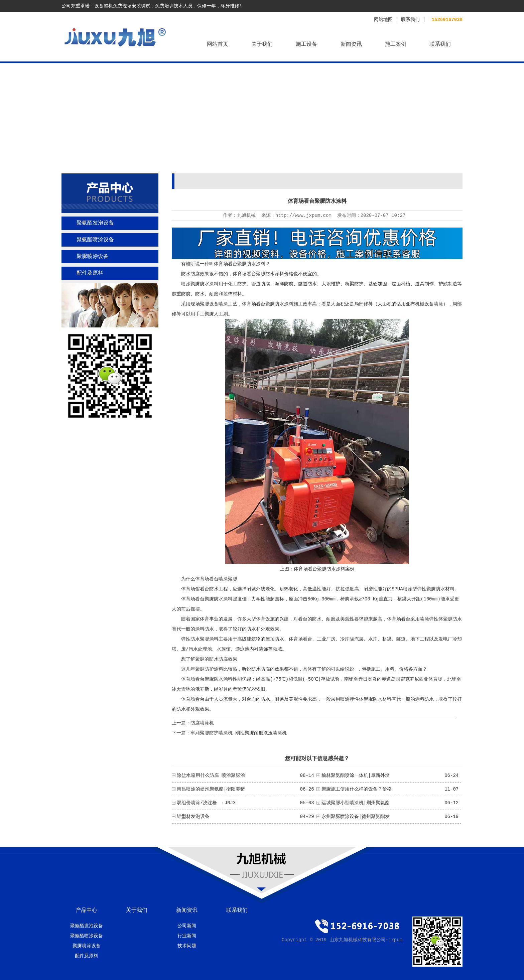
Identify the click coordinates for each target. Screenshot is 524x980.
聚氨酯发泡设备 (95, 223)
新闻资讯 (351, 44)
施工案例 (396, 44)
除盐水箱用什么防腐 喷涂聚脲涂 (211, 776)
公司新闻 (187, 926)
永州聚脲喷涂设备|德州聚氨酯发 (356, 817)
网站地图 (383, 20)
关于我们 (262, 44)
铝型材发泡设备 (193, 817)
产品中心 (87, 911)
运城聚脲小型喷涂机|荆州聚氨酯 (356, 803)
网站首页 (218, 44)
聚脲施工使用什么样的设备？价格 (357, 789)
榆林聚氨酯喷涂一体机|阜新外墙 (356, 776)
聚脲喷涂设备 (93, 257)
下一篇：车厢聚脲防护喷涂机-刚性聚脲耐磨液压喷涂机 (229, 733)
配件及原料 (90, 273)
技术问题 (187, 946)
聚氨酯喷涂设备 (95, 240)
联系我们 (410, 20)
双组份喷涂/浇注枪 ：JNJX (206, 803)
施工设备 (306, 44)
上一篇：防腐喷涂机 (193, 723)
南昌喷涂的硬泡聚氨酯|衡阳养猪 (211, 789)
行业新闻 (187, 936)
